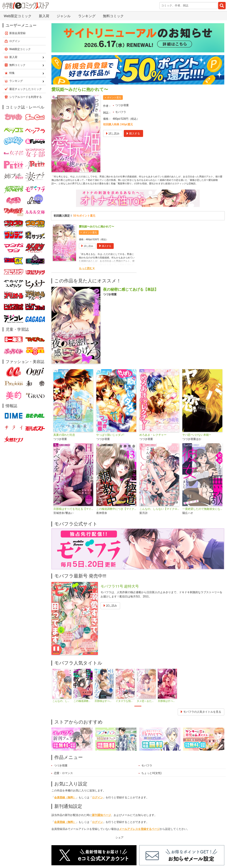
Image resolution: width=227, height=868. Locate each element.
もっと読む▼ (87, 275)
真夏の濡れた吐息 (64, 441)
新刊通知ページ (102, 821)
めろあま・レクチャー (153, 441)
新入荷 (44, 16)
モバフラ (121, 112)
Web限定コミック (17, 16)
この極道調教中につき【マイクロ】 (116, 515)
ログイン (97, 804)
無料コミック (113, 16)
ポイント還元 (114, 97)
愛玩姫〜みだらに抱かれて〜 (96, 233)
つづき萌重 (122, 105)
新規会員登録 (17, 33)
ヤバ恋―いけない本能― (197, 441)
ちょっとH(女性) (151, 780)
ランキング (87, 16)
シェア (119, 844)
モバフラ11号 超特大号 (120, 592)
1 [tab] (138, 713)
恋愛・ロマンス (63, 780)
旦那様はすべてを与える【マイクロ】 (73, 515)
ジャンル (64, 16)
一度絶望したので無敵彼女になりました (202, 515)
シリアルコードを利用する (26, 97)
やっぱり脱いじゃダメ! (110, 441)
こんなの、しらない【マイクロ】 (159, 515)
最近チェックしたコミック (26, 89)
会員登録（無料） (65, 804)
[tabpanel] (62, 692)
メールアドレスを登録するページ (139, 835)
